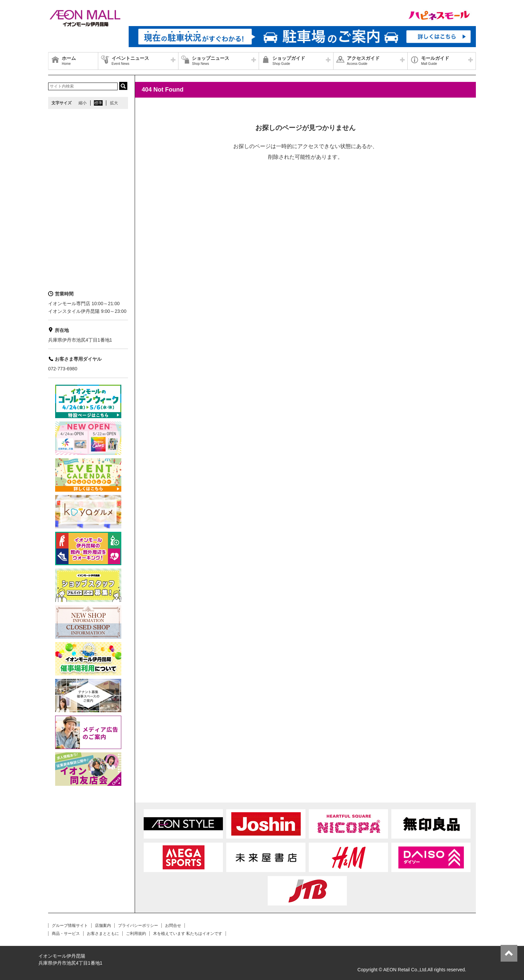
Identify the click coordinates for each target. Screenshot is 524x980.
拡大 (114, 103)
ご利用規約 (136, 934)
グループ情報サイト (70, 926)
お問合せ (173, 926)
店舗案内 (103, 926)
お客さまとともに (103, 934)
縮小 (83, 103)
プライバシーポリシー (138, 926)
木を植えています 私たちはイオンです (188, 934)
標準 (98, 103)
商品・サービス (66, 934)
